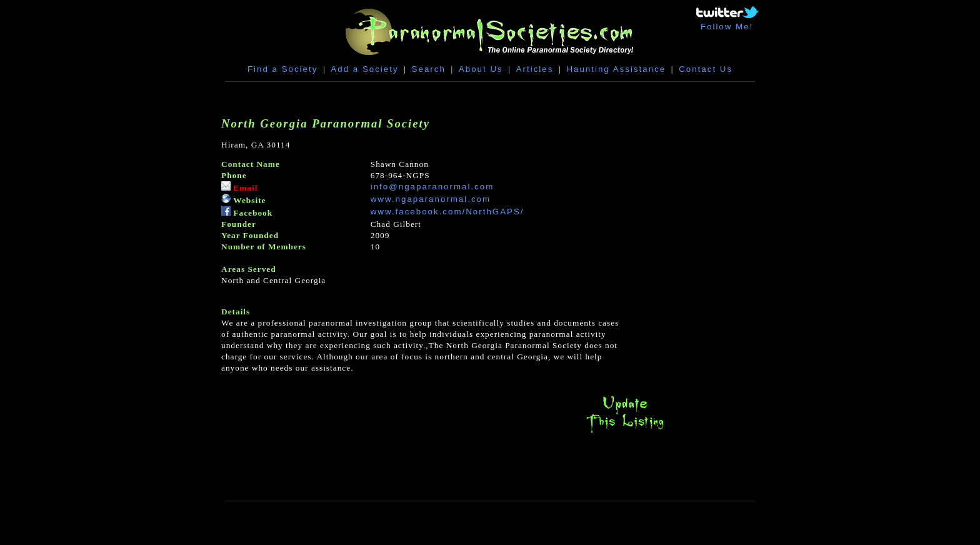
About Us (481, 69)
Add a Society (364, 69)
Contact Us (706, 69)
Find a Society (282, 69)
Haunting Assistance (616, 69)
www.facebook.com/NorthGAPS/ (447, 212)
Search (429, 69)
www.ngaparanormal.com (431, 199)
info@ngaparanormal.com (432, 187)
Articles (535, 69)
